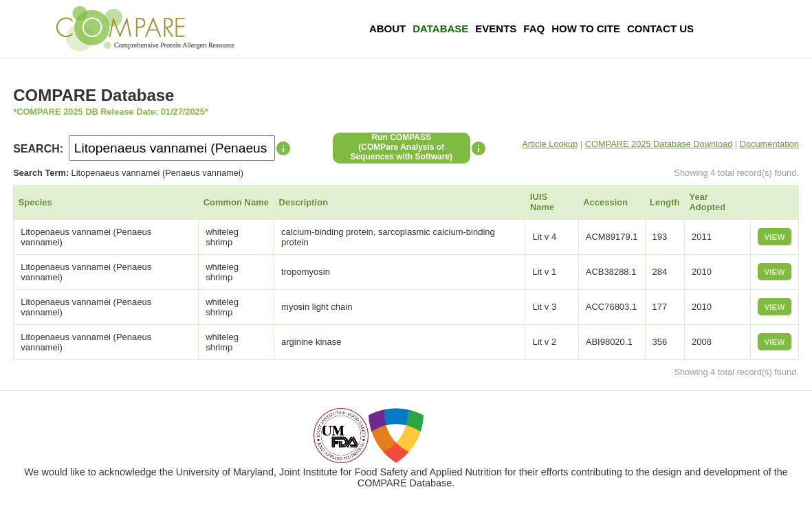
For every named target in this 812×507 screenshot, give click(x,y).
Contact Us (660, 29)
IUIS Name (542, 202)
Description (304, 202)
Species (35, 202)
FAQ (534, 29)
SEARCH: (38, 149)
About (387, 29)
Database (440, 29)
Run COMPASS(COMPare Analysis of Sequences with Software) (401, 147)
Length (665, 202)
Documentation (769, 144)
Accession (605, 202)
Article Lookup (550, 144)
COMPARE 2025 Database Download (659, 144)
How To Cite (586, 29)
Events (496, 29)
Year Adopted (707, 202)
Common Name (236, 202)
